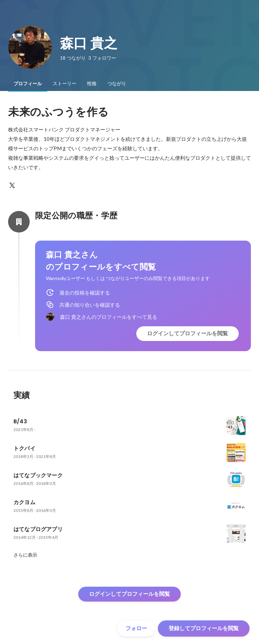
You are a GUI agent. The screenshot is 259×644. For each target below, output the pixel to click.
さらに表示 (25, 555)
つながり (117, 84)
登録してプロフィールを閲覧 (204, 628)
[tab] (28, 84)
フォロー (136, 628)
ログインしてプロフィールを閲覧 (188, 333)
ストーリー (64, 84)
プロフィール (28, 84)
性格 (92, 84)
